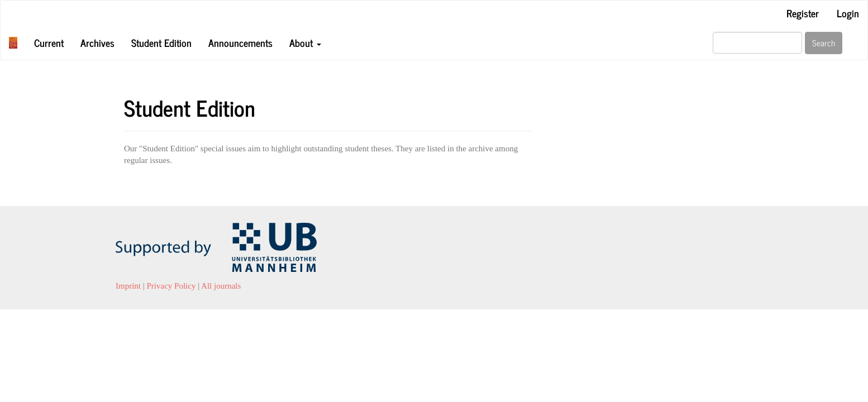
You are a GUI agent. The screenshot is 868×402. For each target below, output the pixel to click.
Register (803, 13)
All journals (221, 286)
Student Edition (161, 42)
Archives (97, 42)
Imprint (128, 286)
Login (848, 13)
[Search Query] (757, 43)
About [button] (305, 42)
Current (49, 42)
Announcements (240, 42)
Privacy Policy (171, 286)
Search (824, 43)
